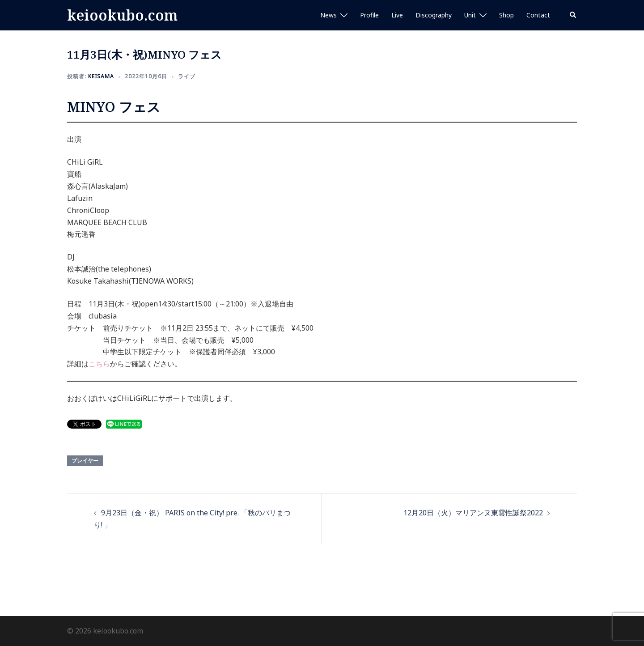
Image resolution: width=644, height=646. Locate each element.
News (328, 15)
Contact (538, 15)
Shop (506, 15)
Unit (470, 15)
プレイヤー (85, 461)
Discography (434, 15)
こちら (99, 364)
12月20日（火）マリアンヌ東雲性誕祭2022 (473, 513)
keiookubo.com (122, 15)
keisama (101, 76)
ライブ (187, 76)
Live (397, 15)
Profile (369, 15)
